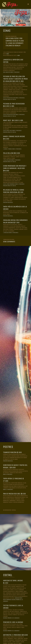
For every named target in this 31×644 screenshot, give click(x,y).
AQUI (8, 54)
